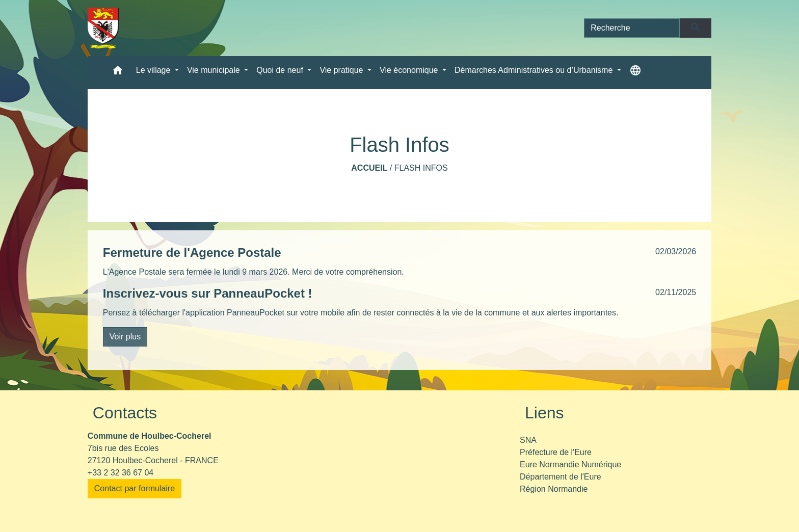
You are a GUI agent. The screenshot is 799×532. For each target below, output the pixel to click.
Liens (544, 413)
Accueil (369, 168)
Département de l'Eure (561, 477)
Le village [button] (154, 70)
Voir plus (125, 337)
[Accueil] (103, 28)
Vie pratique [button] (342, 70)
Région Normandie (554, 489)
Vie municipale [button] (215, 70)
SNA (528, 440)
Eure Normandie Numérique (570, 464)
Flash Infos (421, 168)
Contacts (125, 413)
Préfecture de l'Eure (556, 452)
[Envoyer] (696, 28)
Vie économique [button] (410, 70)
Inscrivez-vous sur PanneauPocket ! (208, 293)
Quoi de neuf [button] (281, 70)
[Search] (632, 28)
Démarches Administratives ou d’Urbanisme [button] (535, 70)
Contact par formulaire (135, 488)
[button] (118, 73)
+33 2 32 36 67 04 (121, 473)
